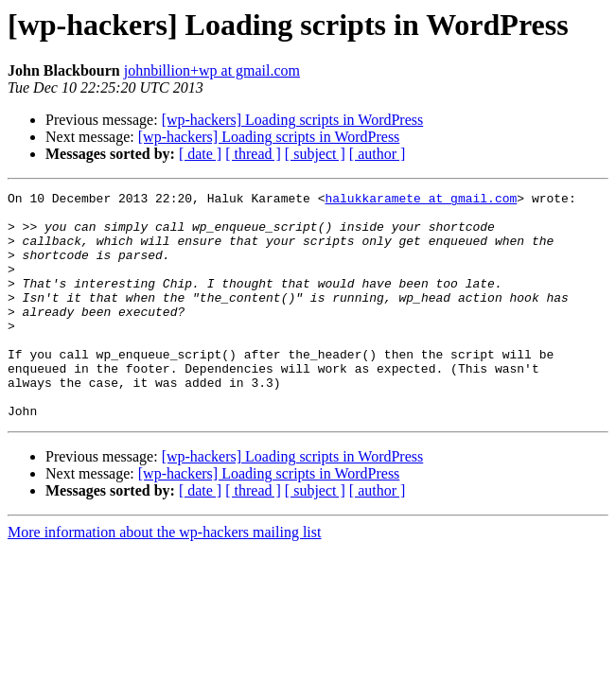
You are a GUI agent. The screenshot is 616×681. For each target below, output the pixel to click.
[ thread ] (253, 154)
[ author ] (378, 154)
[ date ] (200, 154)
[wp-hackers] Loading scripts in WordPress (293, 120)
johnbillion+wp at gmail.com (212, 70)
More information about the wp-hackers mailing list (164, 577)
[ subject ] (315, 154)
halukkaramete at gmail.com (421, 201)
